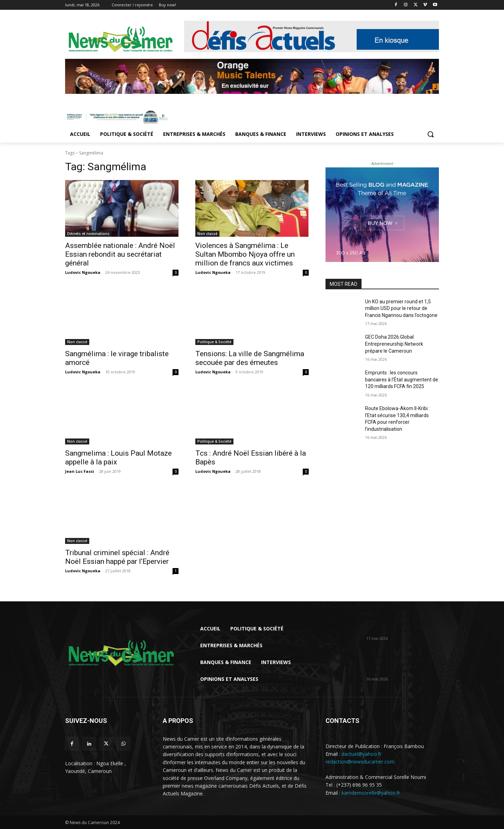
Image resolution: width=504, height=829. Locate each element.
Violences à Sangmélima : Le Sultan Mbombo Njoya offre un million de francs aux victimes (245, 254)
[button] (430, 134)
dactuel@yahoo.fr (362, 754)
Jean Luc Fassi (80, 471)
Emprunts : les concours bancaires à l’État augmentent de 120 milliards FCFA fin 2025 (402, 379)
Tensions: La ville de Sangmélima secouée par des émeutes (250, 358)
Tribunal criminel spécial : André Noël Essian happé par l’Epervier (117, 557)
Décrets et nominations (88, 234)
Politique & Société (214, 342)
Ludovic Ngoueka (83, 272)
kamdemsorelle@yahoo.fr (371, 793)
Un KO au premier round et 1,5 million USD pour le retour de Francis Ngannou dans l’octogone (401, 308)
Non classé (207, 234)
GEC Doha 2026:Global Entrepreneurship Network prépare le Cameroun (394, 344)
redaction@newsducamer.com (360, 762)
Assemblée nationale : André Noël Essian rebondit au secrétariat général (120, 254)
